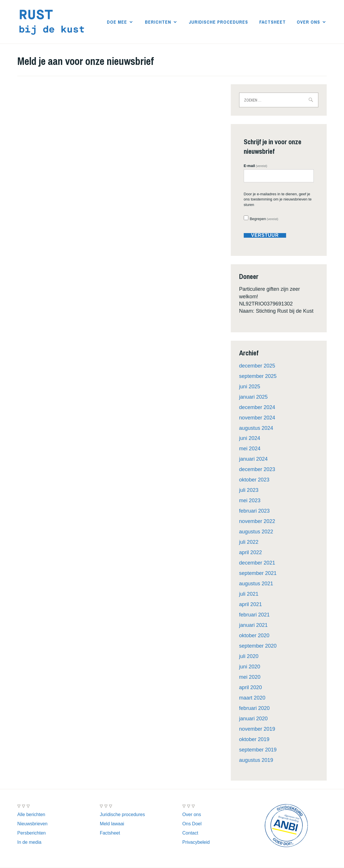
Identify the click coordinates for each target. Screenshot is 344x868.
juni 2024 (250, 438)
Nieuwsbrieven (32, 824)
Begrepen (264, 219)
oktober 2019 (254, 739)
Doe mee (117, 22)
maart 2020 (252, 698)
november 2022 (257, 521)
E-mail (256, 166)
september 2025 (258, 376)
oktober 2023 (254, 480)
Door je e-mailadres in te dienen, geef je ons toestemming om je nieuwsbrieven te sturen (278, 199)
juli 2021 (249, 594)
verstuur (265, 235)
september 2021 (258, 573)
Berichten (158, 22)
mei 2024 (250, 449)
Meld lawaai (112, 824)
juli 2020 (249, 656)
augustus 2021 (256, 584)
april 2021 (251, 604)
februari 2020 (254, 708)
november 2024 (257, 418)
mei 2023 (250, 500)
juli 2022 (249, 542)
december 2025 (257, 366)
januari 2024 (253, 459)
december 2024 (257, 407)
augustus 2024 (256, 428)
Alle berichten (31, 814)
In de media (29, 842)
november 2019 (257, 729)
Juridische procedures (218, 22)
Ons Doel (192, 824)
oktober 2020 (254, 635)
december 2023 (257, 469)
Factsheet (273, 22)
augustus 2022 (256, 532)
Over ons (308, 22)
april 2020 (251, 687)
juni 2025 (250, 387)
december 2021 (257, 563)
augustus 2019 (256, 760)
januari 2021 (253, 625)
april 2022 (251, 552)
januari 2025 (253, 397)
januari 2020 (253, 719)
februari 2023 (254, 511)
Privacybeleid (196, 842)
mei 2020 (250, 677)
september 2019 (258, 750)
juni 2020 (250, 667)
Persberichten (32, 833)
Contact (190, 833)
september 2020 (258, 646)
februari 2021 (254, 615)
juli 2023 (249, 490)
